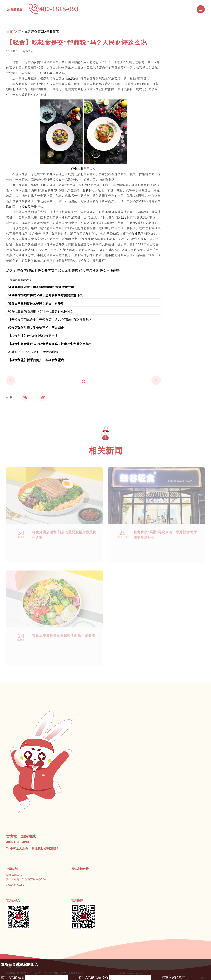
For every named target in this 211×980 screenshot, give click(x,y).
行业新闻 (53, 32)
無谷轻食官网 (34, 32)
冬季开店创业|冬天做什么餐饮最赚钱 (33, 352)
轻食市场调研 (110, 271)
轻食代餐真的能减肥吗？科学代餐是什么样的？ (41, 311)
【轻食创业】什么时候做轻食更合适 (33, 336)
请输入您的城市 (173, 977)
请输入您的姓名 (13, 977)
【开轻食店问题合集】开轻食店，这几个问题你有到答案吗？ (50, 319)
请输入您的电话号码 (93, 977)
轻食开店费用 (48, 271)
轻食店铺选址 (27, 271)
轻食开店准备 (89, 271)
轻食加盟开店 (68, 271)
